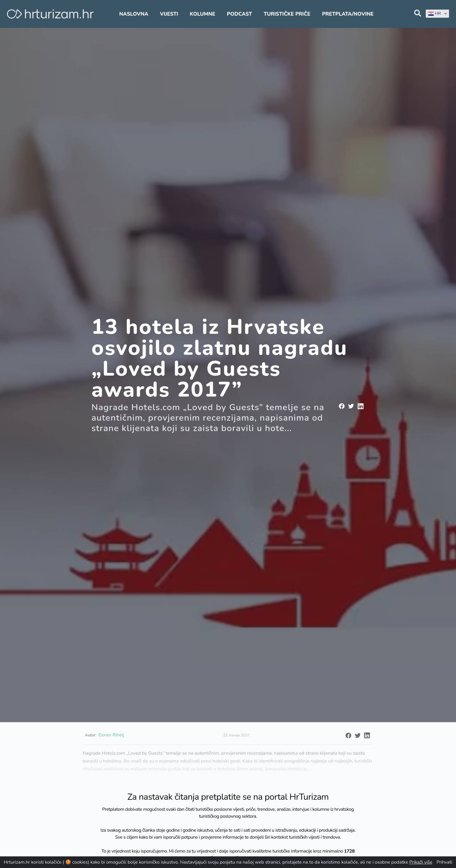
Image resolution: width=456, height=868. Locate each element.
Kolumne (203, 14)
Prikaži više (421, 862)
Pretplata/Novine (348, 14)
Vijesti (169, 14)
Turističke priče (287, 14)
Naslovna (134, 14)
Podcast (239, 14)
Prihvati (444, 862)
